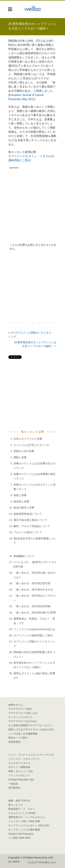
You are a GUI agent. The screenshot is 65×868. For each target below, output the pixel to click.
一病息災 (13, 784)
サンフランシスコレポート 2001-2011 (29, 825)
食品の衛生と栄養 (24, 508)
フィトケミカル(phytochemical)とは (34, 629)
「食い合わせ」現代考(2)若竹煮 (32, 583)
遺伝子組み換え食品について (30, 520)
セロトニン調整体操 (19, 767)
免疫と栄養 (20, 495)
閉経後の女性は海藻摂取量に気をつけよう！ (34, 654)
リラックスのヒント (19, 775)
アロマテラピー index (20, 709)
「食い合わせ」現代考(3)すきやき (33, 590)
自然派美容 (14, 742)
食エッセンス (16, 805)
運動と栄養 (20, 457)
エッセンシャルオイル (20, 717)
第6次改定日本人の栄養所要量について (35, 541)
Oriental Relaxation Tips (21, 780)
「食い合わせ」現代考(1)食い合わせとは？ (35, 575)
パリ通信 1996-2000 (19, 838)
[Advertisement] (32, 203)
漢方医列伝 (14, 788)
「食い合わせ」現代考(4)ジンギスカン (35, 598)
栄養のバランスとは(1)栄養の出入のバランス (35, 466)
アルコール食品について (28, 532)
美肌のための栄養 (24, 451)
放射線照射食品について (28, 514)
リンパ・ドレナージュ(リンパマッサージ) (31, 755)
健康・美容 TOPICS (19, 801)
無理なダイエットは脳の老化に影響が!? (34, 676)
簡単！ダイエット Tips (21, 771)
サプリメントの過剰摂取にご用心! (33, 635)
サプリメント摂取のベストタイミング (34, 644)
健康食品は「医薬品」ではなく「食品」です (34, 621)
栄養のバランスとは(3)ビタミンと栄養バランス (35, 487)
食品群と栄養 (21, 501)
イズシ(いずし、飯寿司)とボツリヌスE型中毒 (35, 564)
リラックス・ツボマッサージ (24, 759)
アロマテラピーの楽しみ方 (23, 713)
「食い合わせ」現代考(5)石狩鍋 (32, 606)
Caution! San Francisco (21, 834)
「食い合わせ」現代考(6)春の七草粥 (35, 612)
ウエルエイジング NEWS (22, 813)
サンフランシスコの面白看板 (24, 830)
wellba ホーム (16, 705)
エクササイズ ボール (20, 763)
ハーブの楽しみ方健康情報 (23, 734)
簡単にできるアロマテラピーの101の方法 (31, 730)
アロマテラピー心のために (23, 721)
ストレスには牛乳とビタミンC (31, 445)
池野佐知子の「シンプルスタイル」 (28, 817)
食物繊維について (24, 556)
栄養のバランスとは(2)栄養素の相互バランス (35, 476)
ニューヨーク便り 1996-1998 (24, 821)
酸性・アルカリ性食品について (32, 526)
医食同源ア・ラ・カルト (22, 809)
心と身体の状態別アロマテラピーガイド (30, 725)
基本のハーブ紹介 (18, 738)
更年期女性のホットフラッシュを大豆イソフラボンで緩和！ (34, 665)
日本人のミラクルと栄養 (28, 439)
